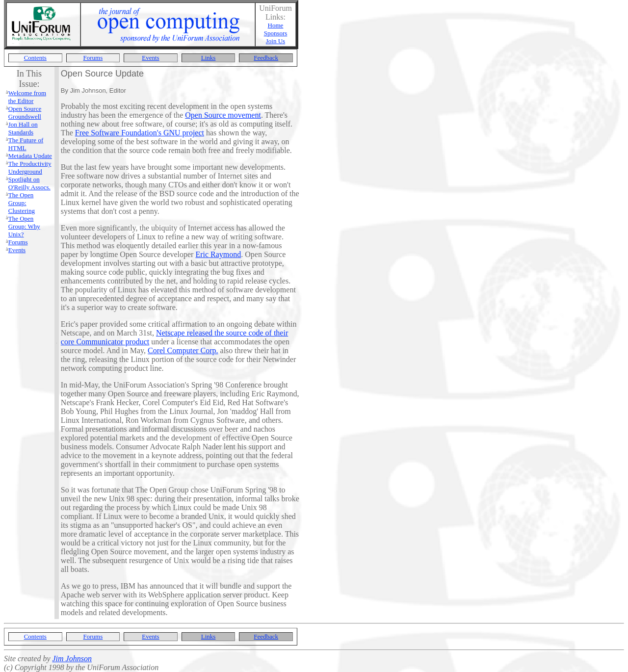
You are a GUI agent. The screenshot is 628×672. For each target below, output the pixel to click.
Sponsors (276, 33)
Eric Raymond (218, 254)
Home (276, 25)
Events (150, 58)
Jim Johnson (72, 659)
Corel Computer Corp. (183, 350)
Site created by (28, 659)
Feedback (266, 58)
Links (209, 58)
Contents (35, 58)
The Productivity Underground (30, 168)
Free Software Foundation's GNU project (140, 133)
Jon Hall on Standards (23, 128)
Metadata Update (30, 156)
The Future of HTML (26, 144)
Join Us (275, 41)
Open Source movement (223, 115)
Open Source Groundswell (25, 113)
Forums (93, 58)
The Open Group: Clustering (22, 203)
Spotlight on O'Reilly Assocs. (29, 183)
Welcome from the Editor (27, 97)
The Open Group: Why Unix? (24, 226)
